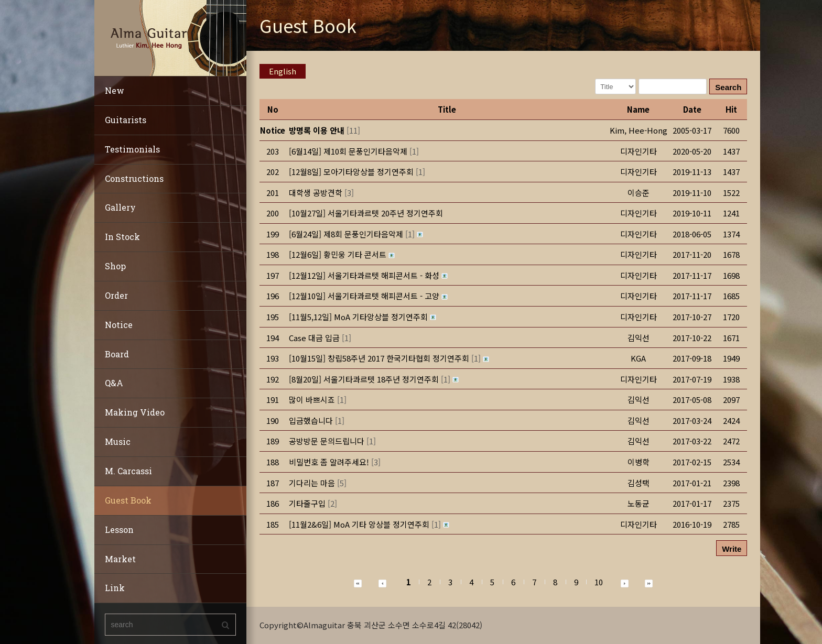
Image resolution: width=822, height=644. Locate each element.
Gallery (120, 207)
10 (599, 582)
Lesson (119, 530)
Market (120, 559)
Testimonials (132, 149)
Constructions (134, 178)
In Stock (122, 237)
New (115, 90)
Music (118, 441)
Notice (119, 325)
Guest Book (128, 500)
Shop (115, 266)
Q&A (114, 383)
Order (116, 295)
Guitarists (126, 120)
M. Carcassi (128, 471)
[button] (639, 130)
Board (117, 354)
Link (115, 588)
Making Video (135, 412)
